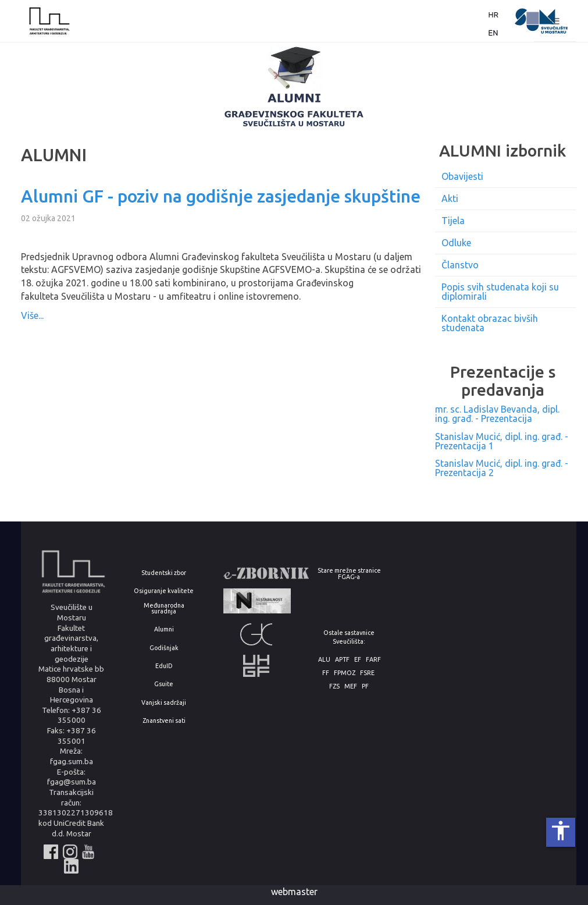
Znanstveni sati (164, 721)
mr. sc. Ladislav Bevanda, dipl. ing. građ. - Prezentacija (497, 414)
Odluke (456, 243)
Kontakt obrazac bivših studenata (490, 323)
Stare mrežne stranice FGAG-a (349, 574)
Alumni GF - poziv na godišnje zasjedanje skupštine (221, 196)
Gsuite (164, 684)
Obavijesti (462, 176)
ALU (324, 660)
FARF (373, 660)
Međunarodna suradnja (164, 608)
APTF (342, 660)
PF (365, 686)
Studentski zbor (164, 573)
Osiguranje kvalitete (164, 591)
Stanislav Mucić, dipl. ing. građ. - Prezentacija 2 (502, 468)
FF (326, 673)
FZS (334, 686)
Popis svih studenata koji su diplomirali (500, 292)
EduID (164, 666)
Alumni (164, 629)
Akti (450, 198)
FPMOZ (345, 673)
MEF (351, 686)
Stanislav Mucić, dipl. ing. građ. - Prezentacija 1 (502, 441)
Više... (32, 315)
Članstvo (460, 265)
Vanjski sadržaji (164, 703)
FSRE (367, 673)
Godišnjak (164, 648)
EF (358, 660)
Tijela (453, 221)
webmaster (294, 892)
